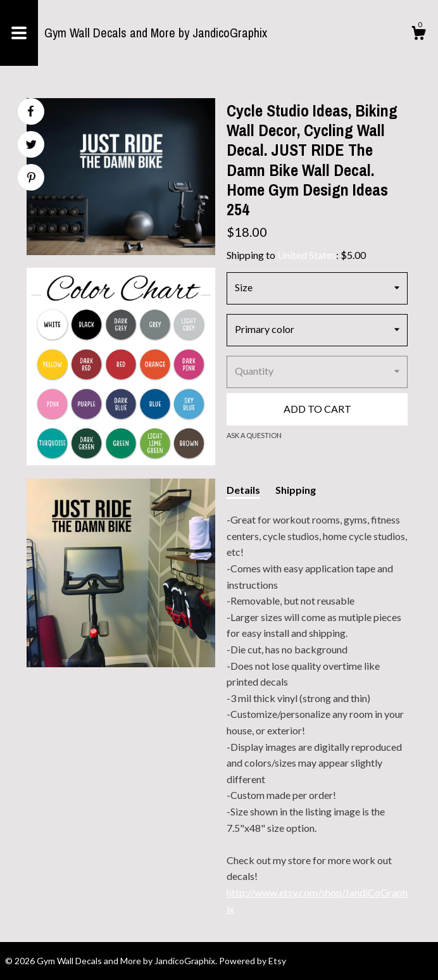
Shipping (296, 490)
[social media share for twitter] (31, 146)
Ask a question (254, 435)
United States (307, 255)
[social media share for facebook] (30, 111)
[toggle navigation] (19, 33)
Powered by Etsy (253, 961)
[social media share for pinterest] (31, 179)
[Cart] (418, 35)
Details (243, 490)
